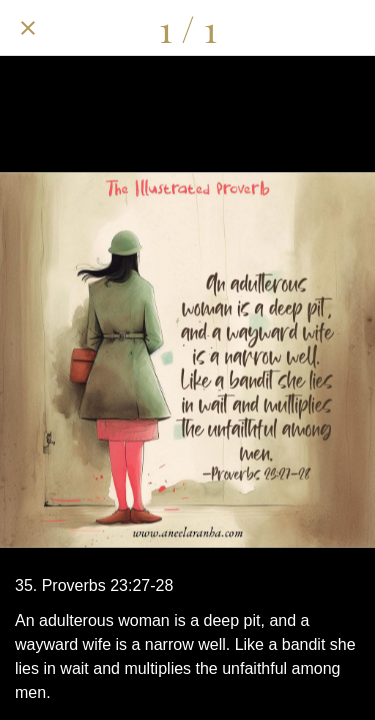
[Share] (243, 28)
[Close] (28, 28)
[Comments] (295, 28)
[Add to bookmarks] (347, 28)
